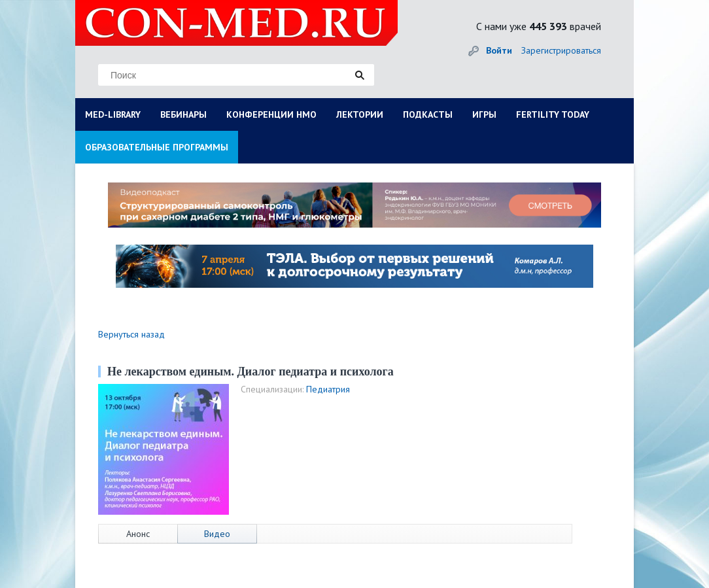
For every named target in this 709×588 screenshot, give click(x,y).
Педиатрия (328, 389)
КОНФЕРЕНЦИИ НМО (271, 114)
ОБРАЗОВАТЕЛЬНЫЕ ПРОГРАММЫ (157, 147)
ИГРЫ (484, 114)
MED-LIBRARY (113, 114)
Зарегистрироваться (561, 50)
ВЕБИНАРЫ (183, 114)
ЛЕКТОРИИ (360, 114)
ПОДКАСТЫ (428, 114)
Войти (499, 50)
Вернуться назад (131, 334)
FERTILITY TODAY (553, 114)
